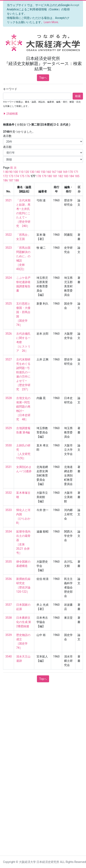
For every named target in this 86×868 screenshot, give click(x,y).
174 (16, 176)
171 (76, 172)
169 (65, 172)
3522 (9, 235)
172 (5, 176)
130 (32, 172)
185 (77, 176)
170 (71, 172)
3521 (9, 200)
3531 (9, 467)
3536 (9, 579)
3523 (9, 248)
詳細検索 (10, 114)
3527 (9, 359)
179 (44, 176)
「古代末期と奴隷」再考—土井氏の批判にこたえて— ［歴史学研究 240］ (23, 213)
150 (43, 172)
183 (66, 176)
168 (60, 172)
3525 (9, 304)
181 (55, 176)
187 (11, 180)
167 (54, 172)
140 (38, 172)
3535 (9, 562)
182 (60, 176)
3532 (9, 493)
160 (48, 172)
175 (22, 176)
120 (27, 172)
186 (5, 180)
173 (11, 176)
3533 (9, 510)
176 (27, 176)
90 (11, 172)
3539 (9, 635)
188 (16, 180)
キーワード (10, 89)
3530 (9, 445)
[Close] (75, 5)
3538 (9, 618)
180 (49, 176)
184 (72, 176)
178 (39, 176)
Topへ (43, 78)
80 (7, 172)
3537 (9, 605)
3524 (9, 278)
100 (16, 172)
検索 (78, 96)
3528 (9, 398)
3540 (9, 656)
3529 (9, 428)
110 (21, 172)
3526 (9, 334)
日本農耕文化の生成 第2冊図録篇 (24, 622)
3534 (9, 532)
